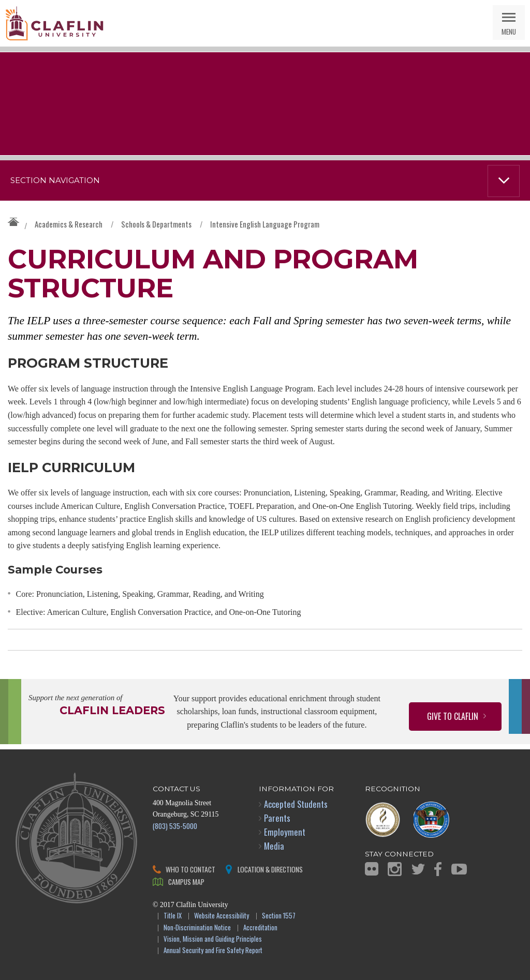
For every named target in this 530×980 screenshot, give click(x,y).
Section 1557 (279, 916)
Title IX (173, 916)
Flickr (372, 869)
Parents (277, 818)
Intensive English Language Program (265, 224)
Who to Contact (190, 869)
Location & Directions (270, 869)
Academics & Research (69, 224)
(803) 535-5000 (175, 826)
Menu (509, 31)
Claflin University (54, 23)
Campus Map (186, 881)
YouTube (459, 869)
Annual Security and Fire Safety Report (213, 951)
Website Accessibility (222, 916)
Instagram (395, 869)
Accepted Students (296, 804)
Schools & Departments (156, 224)
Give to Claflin (453, 716)
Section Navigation (55, 180)
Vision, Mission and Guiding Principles (213, 939)
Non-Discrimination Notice (197, 928)
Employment (285, 832)
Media (274, 846)
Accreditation (260, 928)
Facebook (438, 869)
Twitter (418, 869)
